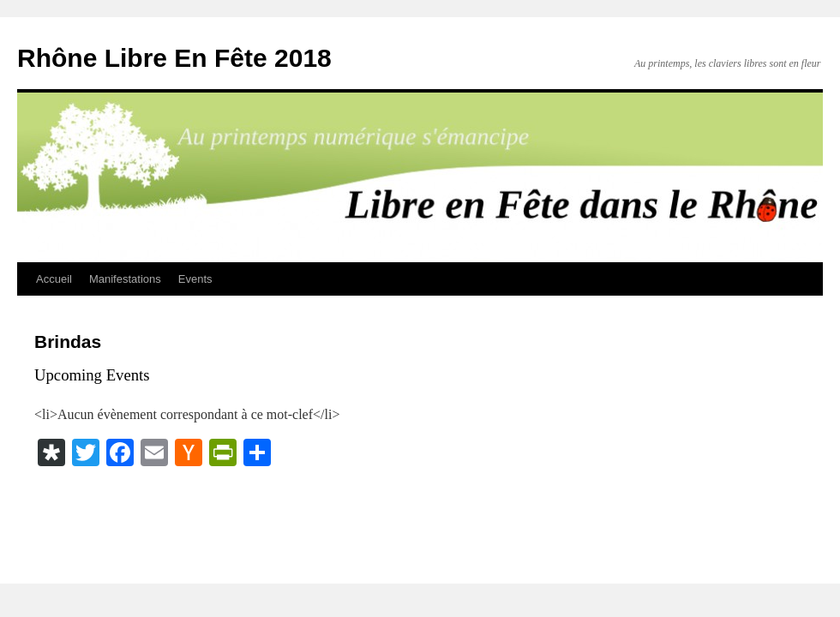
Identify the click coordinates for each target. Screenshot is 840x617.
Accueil (54, 279)
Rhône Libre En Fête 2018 (174, 58)
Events (195, 279)
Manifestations (125, 279)
